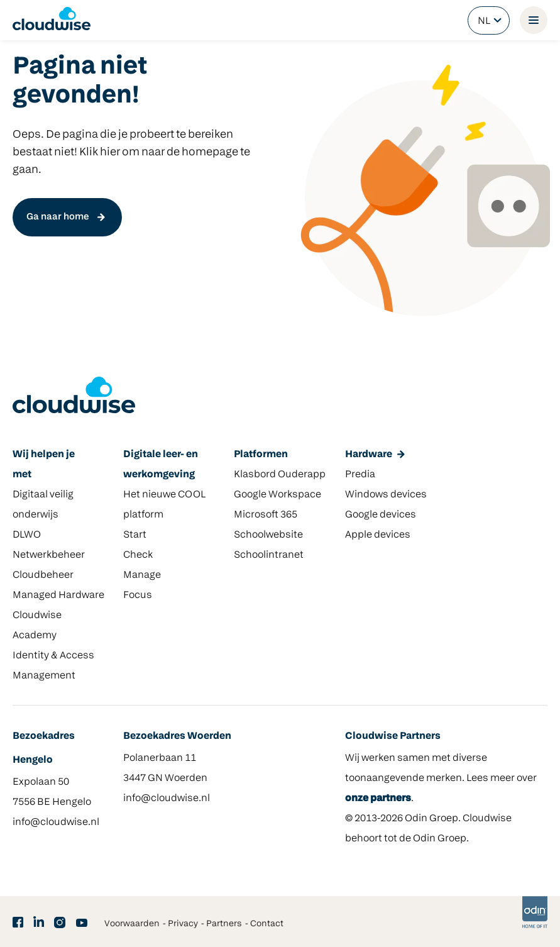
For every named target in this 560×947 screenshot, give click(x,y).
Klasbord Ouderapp (280, 475)
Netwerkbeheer (49, 555)
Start (135, 535)
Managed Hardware (58, 595)
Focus (138, 595)
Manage (142, 575)
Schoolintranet (269, 555)
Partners (224, 924)
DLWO (27, 535)
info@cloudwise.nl (56, 822)
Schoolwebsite (268, 535)
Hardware (369, 455)
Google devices (381, 515)
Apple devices (378, 535)
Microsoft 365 (266, 515)
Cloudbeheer (43, 575)
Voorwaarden (132, 924)
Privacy (183, 924)
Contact (267, 924)
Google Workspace (277, 495)
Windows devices (386, 495)
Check (138, 555)
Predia (360, 475)
